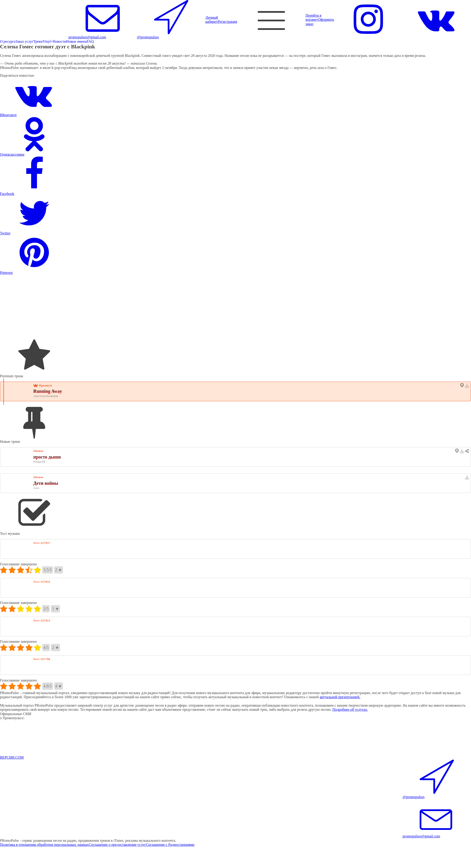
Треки (38, 41)
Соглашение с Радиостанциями (170, 845)
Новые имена (76, 41)
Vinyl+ (48, 41)
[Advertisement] (137, 307)
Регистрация (227, 22)
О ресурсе (8, 41)
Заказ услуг (24, 41)
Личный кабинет (212, 20)
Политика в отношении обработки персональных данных (44, 845)
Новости (59, 41)
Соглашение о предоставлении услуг (117, 845)
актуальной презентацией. (340, 697)
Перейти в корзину (313, 17)
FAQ (90, 41)
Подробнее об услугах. (350, 709)
